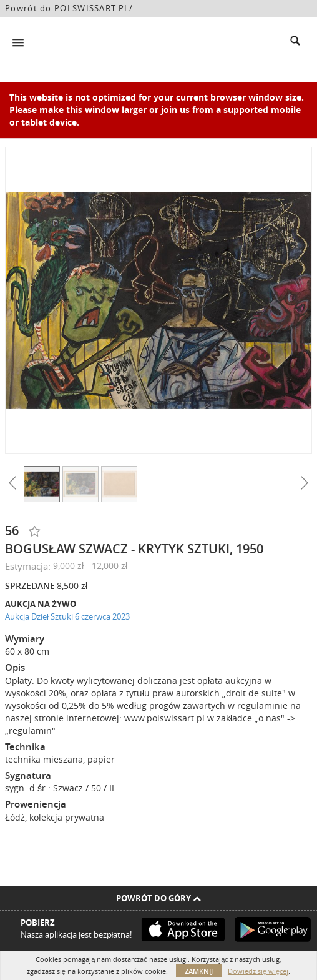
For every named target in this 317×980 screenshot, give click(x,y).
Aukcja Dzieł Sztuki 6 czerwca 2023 (67, 616)
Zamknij (199, 971)
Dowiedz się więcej (258, 971)
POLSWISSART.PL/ (94, 8)
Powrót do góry (158, 898)
